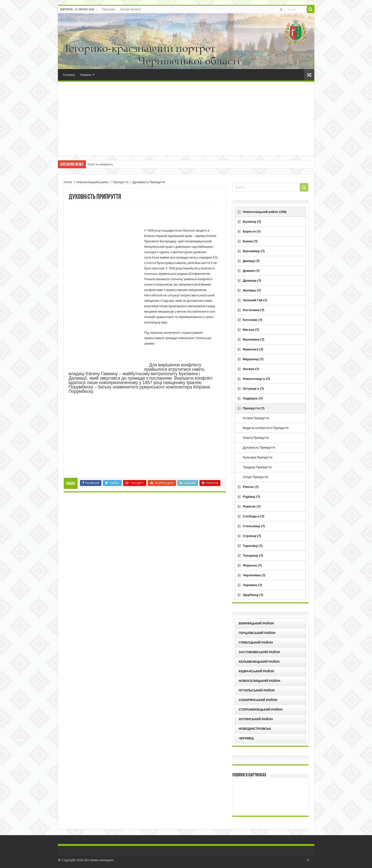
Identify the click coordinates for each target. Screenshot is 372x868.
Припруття (121, 182)
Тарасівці (253, 546)
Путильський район (257, 690)
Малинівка (254, 339)
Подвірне (253, 398)
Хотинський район (256, 719)
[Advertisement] (186, 119)
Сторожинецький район (261, 710)
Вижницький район (256, 623)
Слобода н (254, 516)
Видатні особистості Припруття (266, 428)
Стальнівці (254, 526)
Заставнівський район (259, 652)
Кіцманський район (257, 671)
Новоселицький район (93, 182)
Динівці (251, 261)
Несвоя (251, 369)
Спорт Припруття (256, 477)
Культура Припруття (258, 457)
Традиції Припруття (257, 467)
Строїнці (252, 536)
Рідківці (251, 497)
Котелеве (253, 320)
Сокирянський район (258, 700)
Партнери (108, 9)
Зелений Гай (255, 300)
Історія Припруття (256, 418)
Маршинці (253, 359)
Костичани (254, 310)
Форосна (252, 565)
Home (68, 182)
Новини (86, 75)
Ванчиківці (254, 251)
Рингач (251, 487)
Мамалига (253, 349)
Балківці (252, 222)
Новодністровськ (255, 729)
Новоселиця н (256, 379)
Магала (251, 330)
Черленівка (254, 575)
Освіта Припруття (256, 438)
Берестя (252, 231)
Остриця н (253, 389)
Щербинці (253, 595)
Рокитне (252, 506)
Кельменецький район (259, 662)
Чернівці (246, 738)
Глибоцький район (256, 642)
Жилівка (252, 290)
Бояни (250, 241)
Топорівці (253, 556)
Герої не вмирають (100, 164)
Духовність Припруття (259, 448)
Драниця (252, 281)
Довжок (251, 271)
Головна (69, 75)
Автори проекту (131, 9)
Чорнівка (252, 585)
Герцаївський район (257, 633)
